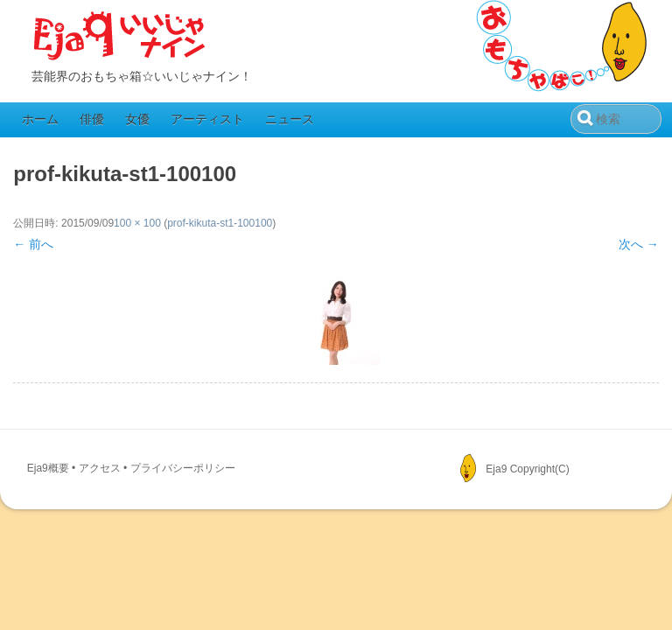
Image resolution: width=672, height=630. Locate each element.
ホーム (40, 119)
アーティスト (207, 119)
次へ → (639, 244)
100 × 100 (137, 223)
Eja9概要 (48, 468)
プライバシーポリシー (183, 468)
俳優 (92, 119)
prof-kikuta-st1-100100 (220, 223)
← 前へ (33, 244)
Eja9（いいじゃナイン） (120, 37)
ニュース (290, 119)
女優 (137, 119)
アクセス (100, 468)
